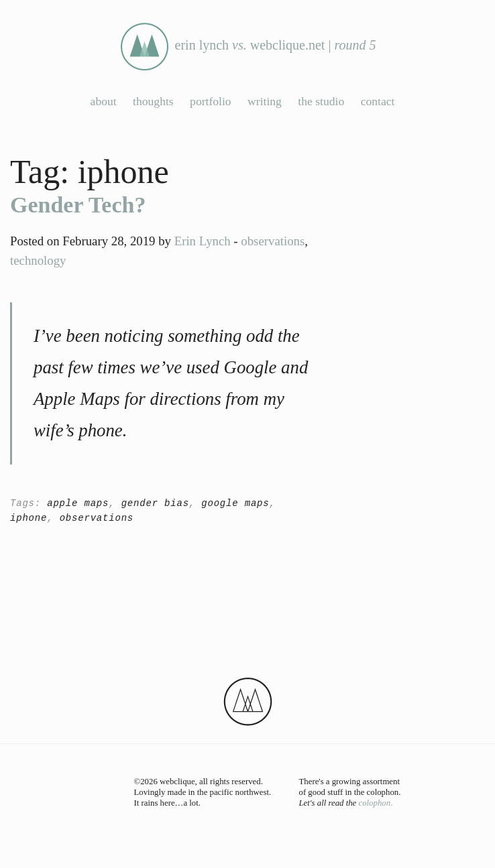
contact (378, 101)
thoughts (153, 101)
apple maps (78, 503)
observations (273, 241)
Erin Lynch (203, 241)
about (104, 101)
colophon (374, 803)
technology (38, 260)
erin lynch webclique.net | (248, 47)
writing (265, 101)
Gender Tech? (78, 205)
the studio (321, 101)
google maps (235, 503)
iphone (29, 518)
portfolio (211, 101)
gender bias (155, 503)
